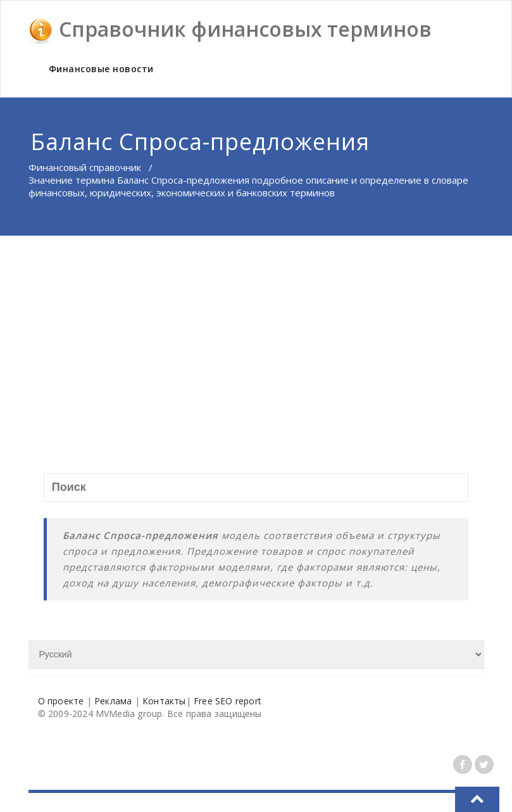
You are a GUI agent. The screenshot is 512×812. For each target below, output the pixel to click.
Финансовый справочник (85, 167)
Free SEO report (228, 701)
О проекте (61, 701)
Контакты (164, 701)
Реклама (113, 701)
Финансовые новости (101, 69)
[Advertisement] (257, 331)
